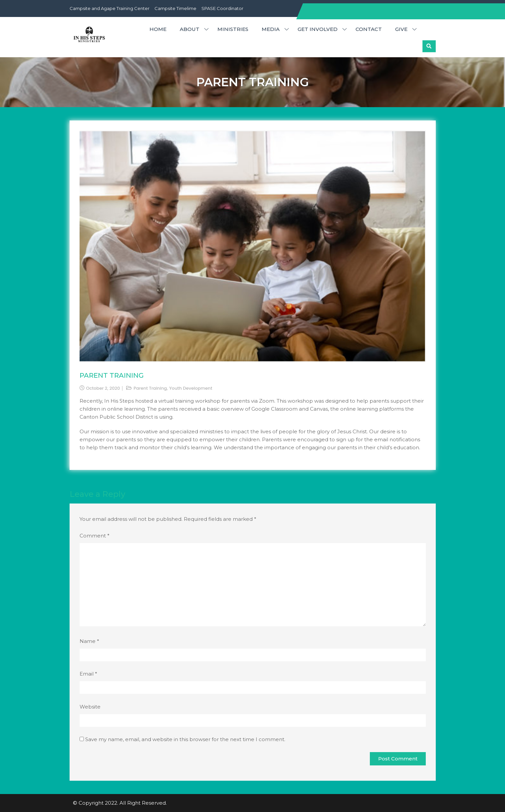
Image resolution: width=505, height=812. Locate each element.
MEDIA (271, 29)
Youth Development (191, 388)
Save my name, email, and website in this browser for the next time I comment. (185, 739)
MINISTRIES (233, 29)
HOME (158, 29)
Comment (95, 536)
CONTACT (369, 29)
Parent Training (150, 388)
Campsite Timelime (175, 8)
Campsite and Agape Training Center (110, 8)
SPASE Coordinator (222, 8)
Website (90, 707)
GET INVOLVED (318, 29)
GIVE (401, 29)
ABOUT (190, 29)
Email (88, 674)
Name (89, 641)
